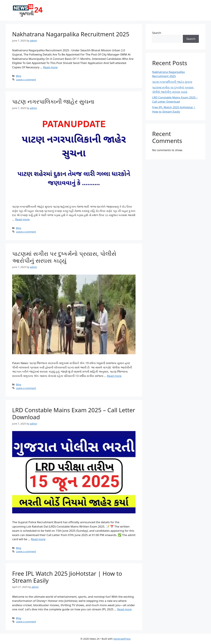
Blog (19, 76)
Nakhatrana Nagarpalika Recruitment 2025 (71, 34)
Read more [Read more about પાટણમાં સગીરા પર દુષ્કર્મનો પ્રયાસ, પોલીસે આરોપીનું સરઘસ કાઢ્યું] (114, 376)
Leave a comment (26, 80)
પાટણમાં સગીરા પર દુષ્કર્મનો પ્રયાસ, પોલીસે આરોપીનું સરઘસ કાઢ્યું (64, 257)
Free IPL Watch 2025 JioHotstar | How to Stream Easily (67, 577)
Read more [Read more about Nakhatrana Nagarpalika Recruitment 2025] (50, 67)
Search (157, 33)
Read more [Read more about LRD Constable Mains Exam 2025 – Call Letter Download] (38, 539)
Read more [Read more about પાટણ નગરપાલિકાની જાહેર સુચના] (22, 219)
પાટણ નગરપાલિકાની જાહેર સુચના (53, 101)
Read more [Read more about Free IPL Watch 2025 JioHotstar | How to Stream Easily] (124, 609)
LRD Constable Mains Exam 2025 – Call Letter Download (74, 413)
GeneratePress (122, 639)
